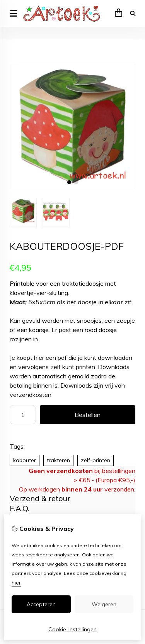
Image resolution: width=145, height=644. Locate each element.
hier (16, 583)
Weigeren (104, 604)
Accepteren (41, 604)
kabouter (25, 460)
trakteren (58, 460)
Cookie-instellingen (72, 629)
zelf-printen (96, 460)
